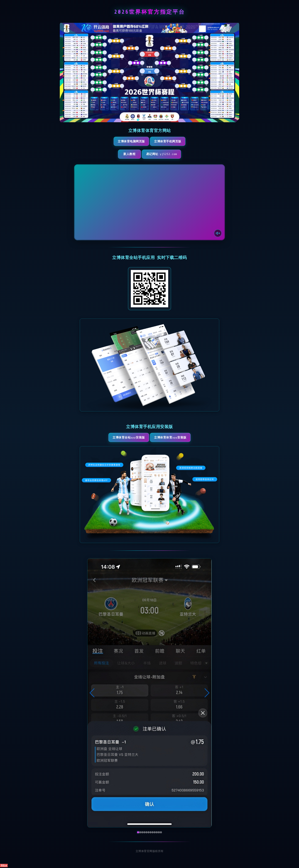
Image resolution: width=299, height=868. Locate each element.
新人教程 (128, 154)
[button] (92, 694)
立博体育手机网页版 (169, 141)
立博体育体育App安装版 (172, 438)
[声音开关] (217, 233)
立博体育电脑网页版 (130, 141)
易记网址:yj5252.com (168, 154)
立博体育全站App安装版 (127, 438)
